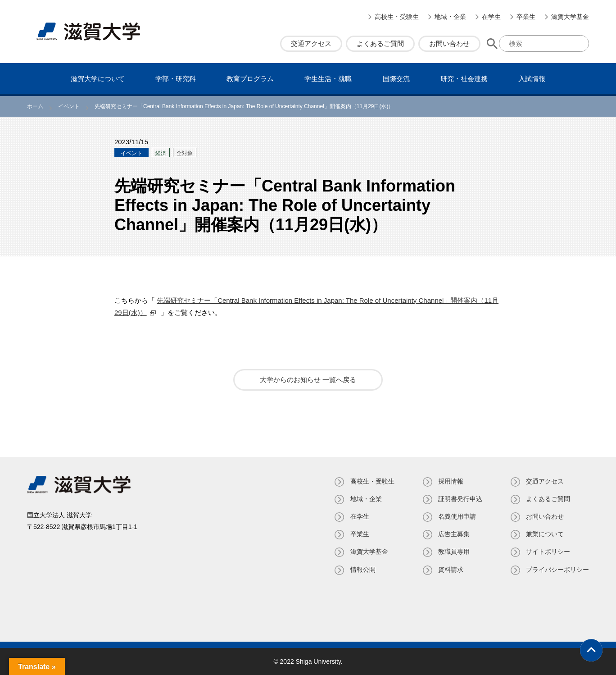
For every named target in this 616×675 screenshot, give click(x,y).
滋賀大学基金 (570, 17)
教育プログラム (250, 79)
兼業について (545, 534)
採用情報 (450, 481)
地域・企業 (450, 17)
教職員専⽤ (453, 552)
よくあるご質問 (380, 43)
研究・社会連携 (464, 79)
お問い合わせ (449, 43)
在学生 (491, 17)
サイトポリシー (548, 552)
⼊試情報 (532, 79)
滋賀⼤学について (98, 79)
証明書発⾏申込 (460, 499)
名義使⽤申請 (457, 516)
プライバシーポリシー (557, 570)
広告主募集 (453, 534)
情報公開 (362, 570)
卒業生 (526, 17)
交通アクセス (311, 43)
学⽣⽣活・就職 (328, 79)
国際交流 (396, 79)
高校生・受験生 (397, 17)
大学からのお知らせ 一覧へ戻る (308, 380)
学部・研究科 (176, 79)
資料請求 (450, 570)
